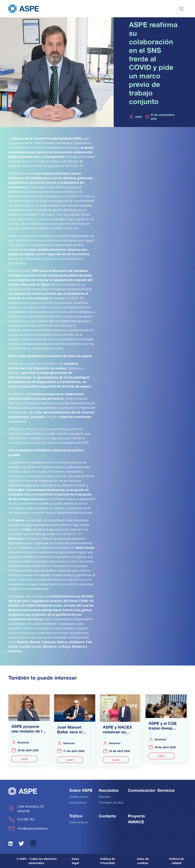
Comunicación (142, 790)
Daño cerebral (78, 822)
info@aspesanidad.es (28, 828)
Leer (24, 759)
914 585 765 (21, 819)
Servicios (166, 790)
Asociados (109, 790)
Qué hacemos (78, 802)
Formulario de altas (111, 802)
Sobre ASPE (81, 790)
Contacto (107, 816)
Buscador (105, 797)
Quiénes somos (79, 797)
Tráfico (76, 816)
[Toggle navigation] (181, 9)
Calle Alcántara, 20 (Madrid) (26, 809)
